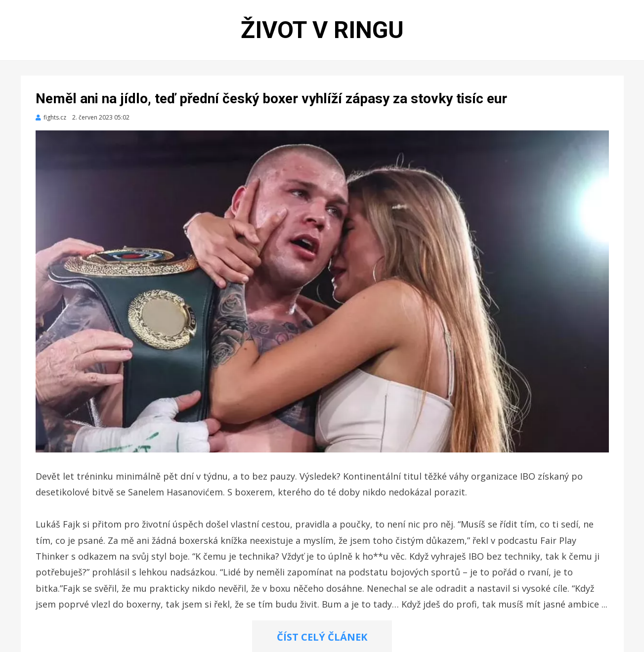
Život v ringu (322, 30)
